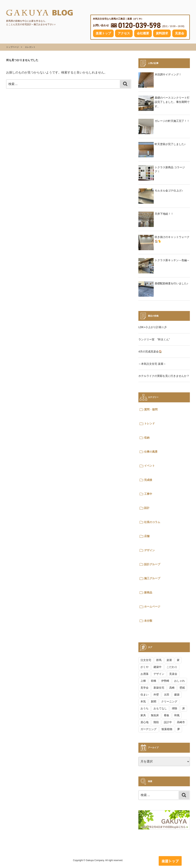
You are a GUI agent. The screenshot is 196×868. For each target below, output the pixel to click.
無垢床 (155, 715)
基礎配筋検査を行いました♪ (171, 283)
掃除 (175, 708)
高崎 (172, 688)
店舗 (147, 536)
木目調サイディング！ (168, 74)
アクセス (124, 33)
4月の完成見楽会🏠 (150, 351)
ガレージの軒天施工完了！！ (172, 121)
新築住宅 (159, 688)
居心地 (145, 722)
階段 (156, 722)
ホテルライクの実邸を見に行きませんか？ (164, 376)
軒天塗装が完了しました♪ (170, 144)
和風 (177, 715)
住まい (145, 695)
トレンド (149, 423)
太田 (167, 695)
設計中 (168, 722)
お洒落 (145, 674)
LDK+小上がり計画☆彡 (152, 327)
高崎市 (181, 722)
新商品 (148, 592)
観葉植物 (167, 729)
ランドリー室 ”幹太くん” (154, 339)
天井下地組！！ (164, 214)
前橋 (154, 681)
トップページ (12, 47)
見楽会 (180, 33)
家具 (143, 715)
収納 (147, 438)
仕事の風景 (151, 452)
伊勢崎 (165, 681)
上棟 (143, 681)
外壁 (156, 695)
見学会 (145, 688)
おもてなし (160, 708)
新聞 (154, 701)
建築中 (158, 667)
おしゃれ (180, 681)
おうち (145, 708)
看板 (167, 715)
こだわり (172, 667)
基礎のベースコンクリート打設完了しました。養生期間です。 (172, 102)
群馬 (159, 660)
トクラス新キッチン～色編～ (172, 260)
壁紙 (182, 688)
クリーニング (169, 701)
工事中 (148, 494)
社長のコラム (152, 522)
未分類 (148, 621)
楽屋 (169, 660)
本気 (143, 701)
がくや (145, 667)
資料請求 (162, 33)
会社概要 (143, 33)
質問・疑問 (151, 409)
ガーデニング (149, 729)
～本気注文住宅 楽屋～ (152, 364)
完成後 (148, 480)
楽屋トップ (103, 33)
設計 (147, 508)
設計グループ (152, 564)
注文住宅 (146, 660)
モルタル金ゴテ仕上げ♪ (169, 191)
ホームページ (152, 606)
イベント (149, 466)
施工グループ (152, 578)
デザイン (149, 550)
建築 (177, 695)
